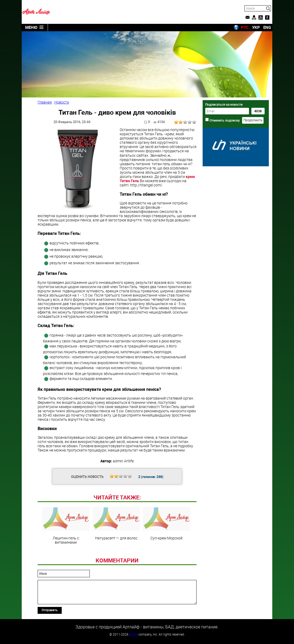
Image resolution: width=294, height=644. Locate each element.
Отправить (50, 610)
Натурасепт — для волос (116, 524)
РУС (245, 27)
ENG (267, 27)
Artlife (133, 634)
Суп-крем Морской (167, 524)
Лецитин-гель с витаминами (66, 526)
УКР (256, 27)
